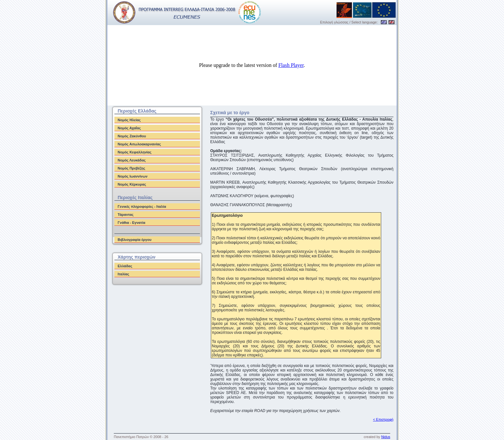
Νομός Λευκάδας (132, 160)
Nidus (386, 437)
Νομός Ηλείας (129, 120)
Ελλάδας (125, 266)
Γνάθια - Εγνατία (131, 223)
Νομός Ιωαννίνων (133, 176)
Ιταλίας (123, 274)
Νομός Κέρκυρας (132, 184)
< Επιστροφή (383, 419)
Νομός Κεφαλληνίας (135, 152)
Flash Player (291, 65)
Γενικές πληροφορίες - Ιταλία (142, 206)
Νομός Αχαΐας (129, 128)
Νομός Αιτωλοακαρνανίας (139, 144)
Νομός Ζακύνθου (132, 136)
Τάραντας (126, 215)
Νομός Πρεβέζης (131, 168)
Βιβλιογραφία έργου (135, 240)
